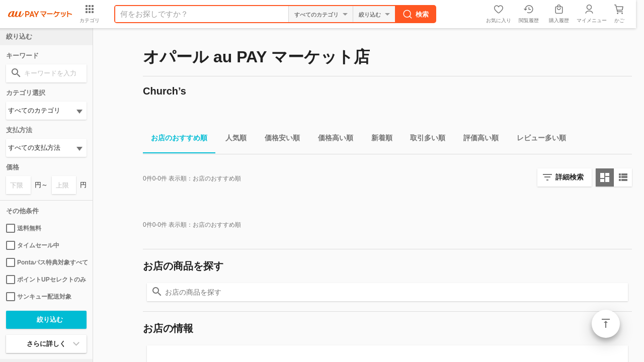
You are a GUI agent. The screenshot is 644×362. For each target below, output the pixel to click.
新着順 (378, 140)
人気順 (232, 140)
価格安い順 (278, 140)
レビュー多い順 (537, 140)
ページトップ (606, 324)
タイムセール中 (33, 245)
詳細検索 (570, 177)
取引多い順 (424, 140)
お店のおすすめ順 (175, 140)
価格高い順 (332, 140)
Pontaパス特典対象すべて (46, 262)
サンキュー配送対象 (39, 297)
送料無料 (24, 228)
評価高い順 (477, 140)
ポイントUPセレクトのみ (46, 280)
